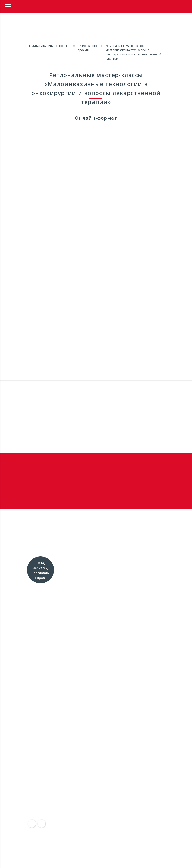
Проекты (65, 46)
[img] (32, 824)
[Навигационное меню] (8, 7)
